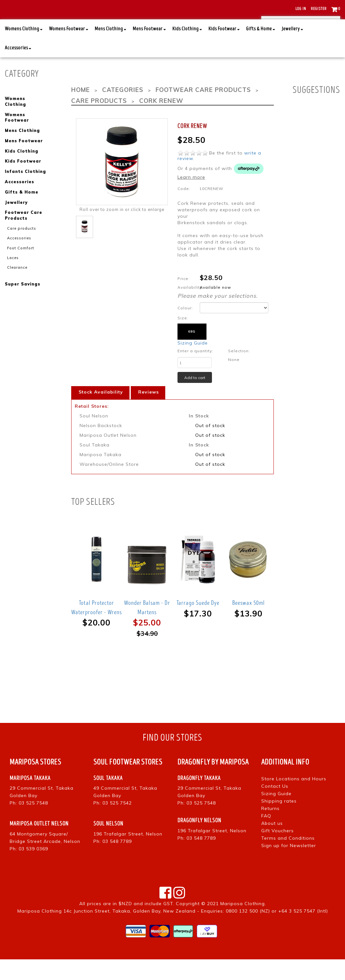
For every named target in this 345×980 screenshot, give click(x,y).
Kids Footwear (224, 50)
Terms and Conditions (288, 858)
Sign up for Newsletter (289, 866)
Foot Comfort (19, 260)
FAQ (266, 836)
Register (319, 9)
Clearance (16, 279)
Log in (301, 9)
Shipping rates (279, 821)
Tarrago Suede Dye (198, 624)
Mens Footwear (149, 50)
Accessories (18, 69)
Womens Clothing (24, 50)
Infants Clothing (25, 185)
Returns (270, 829)
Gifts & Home (261, 50)
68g (192, 352)
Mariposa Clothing (243, 924)
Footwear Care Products (23, 228)
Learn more (191, 197)
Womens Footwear (69, 50)
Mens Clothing (110, 50)
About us (272, 844)
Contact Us (275, 806)
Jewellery (292, 50)
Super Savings (22, 296)
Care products (20, 241)
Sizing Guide (193, 364)
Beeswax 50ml (249, 624)
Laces (12, 269)
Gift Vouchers (278, 851)
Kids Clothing (187, 50)
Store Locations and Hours (294, 799)
